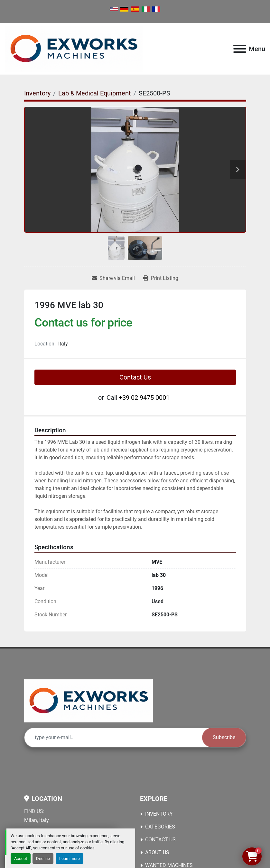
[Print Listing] (161, 278)
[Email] (113, 738)
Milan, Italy (37, 820)
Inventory (159, 814)
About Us (157, 852)
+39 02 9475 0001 (144, 398)
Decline (43, 859)
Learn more (70, 859)
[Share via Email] (113, 278)
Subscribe (224, 737)
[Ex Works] (88, 700)
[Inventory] (37, 93)
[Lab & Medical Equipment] (95, 93)
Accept (21, 859)
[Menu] (240, 49)
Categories (160, 827)
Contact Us (135, 377)
